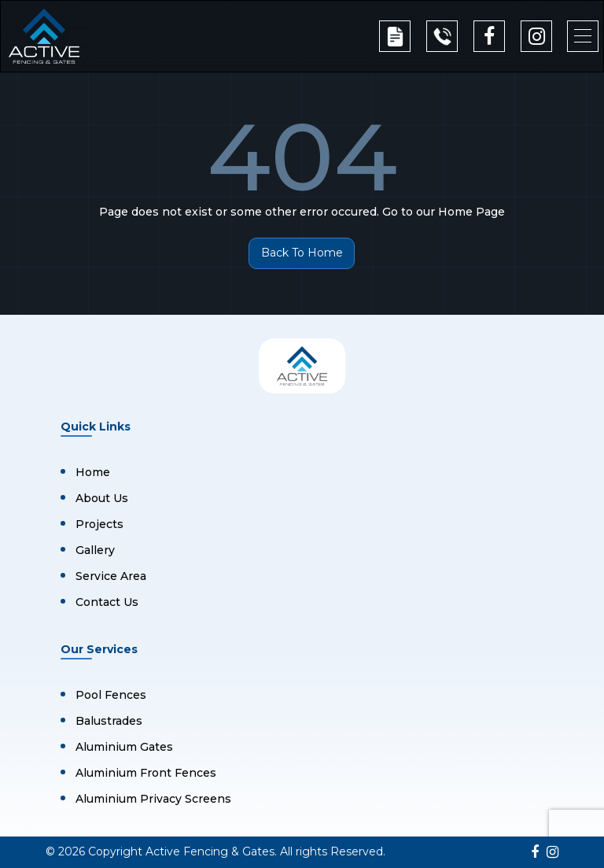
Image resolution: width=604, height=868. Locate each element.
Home (93, 472)
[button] (583, 36)
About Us (102, 498)
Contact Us (107, 602)
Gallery (95, 550)
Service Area (111, 576)
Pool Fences (111, 695)
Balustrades (109, 721)
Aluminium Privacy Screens (153, 799)
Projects (99, 524)
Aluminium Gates (124, 747)
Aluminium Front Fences (146, 773)
